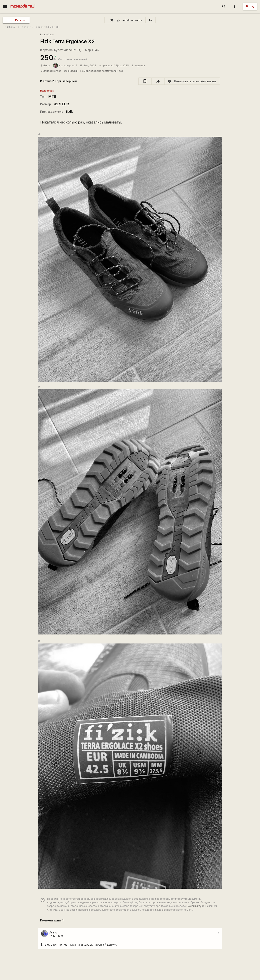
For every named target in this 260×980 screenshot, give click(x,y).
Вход (250, 6)
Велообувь (47, 34)
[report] (192, 81)
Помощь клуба (195, 906)
